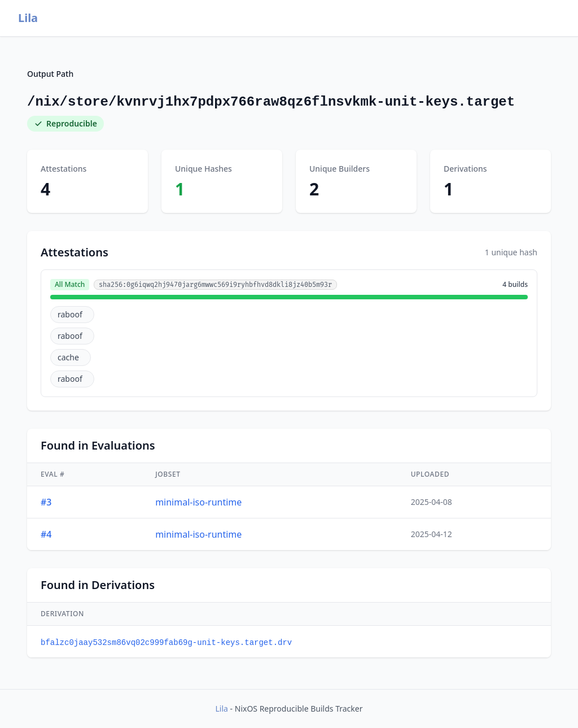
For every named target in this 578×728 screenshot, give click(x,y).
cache (68, 357)
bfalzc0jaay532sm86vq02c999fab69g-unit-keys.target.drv (166, 643)
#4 (46, 534)
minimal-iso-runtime (198, 502)
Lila (28, 18)
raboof (70, 314)
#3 (46, 502)
